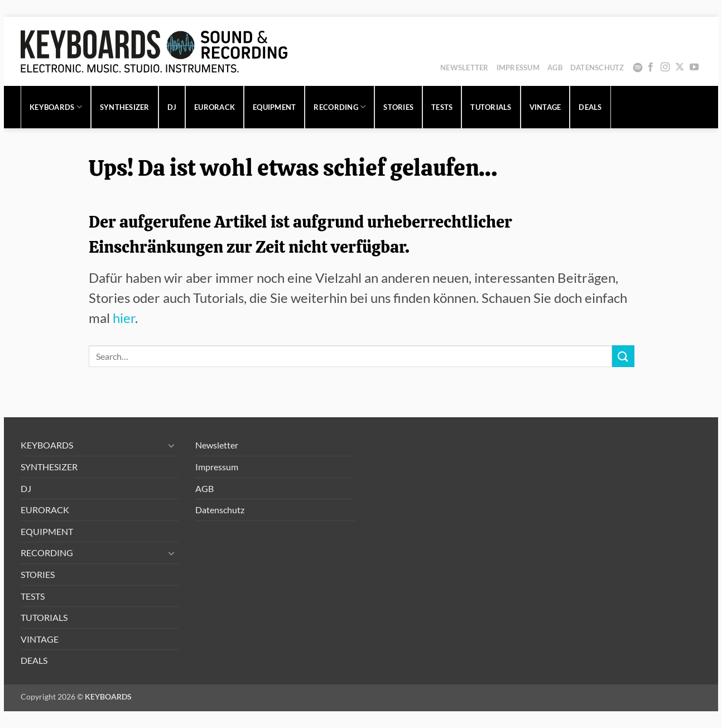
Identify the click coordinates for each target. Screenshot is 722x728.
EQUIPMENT (274, 107)
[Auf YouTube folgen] (694, 68)
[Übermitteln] (623, 356)
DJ (172, 107)
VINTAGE (545, 107)
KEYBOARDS (56, 107)
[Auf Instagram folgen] (665, 68)
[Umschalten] (172, 445)
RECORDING (340, 107)
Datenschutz (597, 68)
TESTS (442, 107)
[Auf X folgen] (680, 68)
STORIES (398, 107)
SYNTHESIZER (125, 107)
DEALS (590, 107)
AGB (555, 68)
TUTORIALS (491, 107)
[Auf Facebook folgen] (651, 68)
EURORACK (215, 107)
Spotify (638, 68)
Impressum (518, 68)
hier (124, 318)
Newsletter (465, 68)
